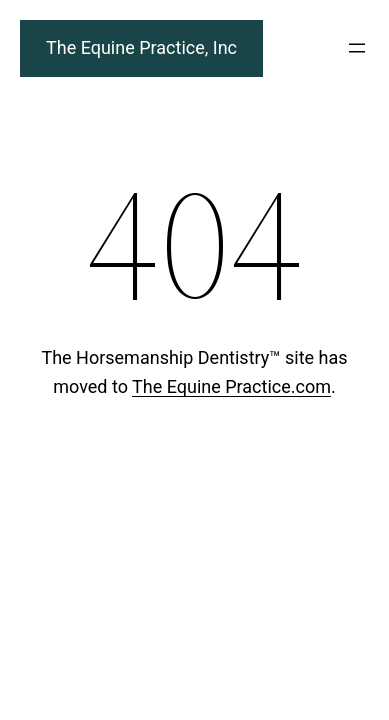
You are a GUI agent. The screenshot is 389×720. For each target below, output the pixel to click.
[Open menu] (357, 48)
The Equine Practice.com (231, 386)
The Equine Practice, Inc (141, 47)
